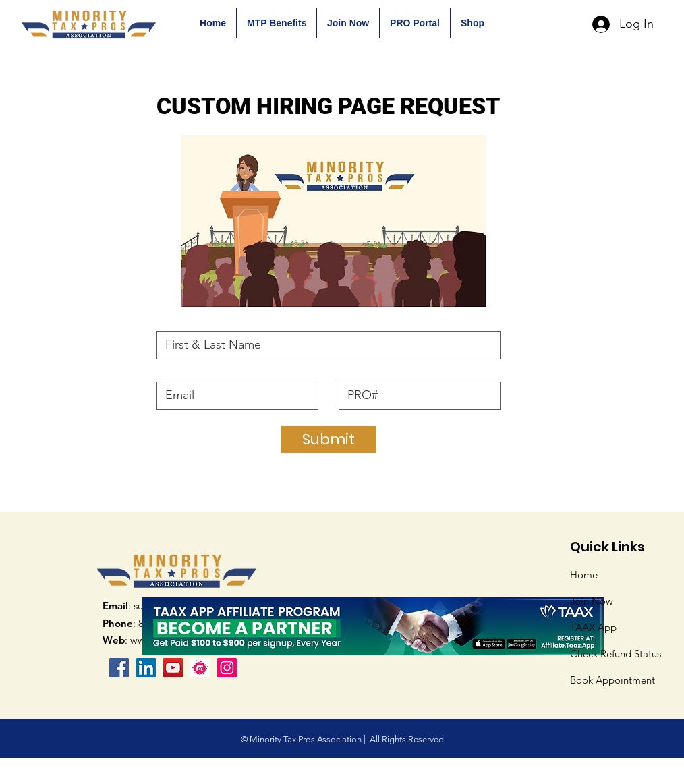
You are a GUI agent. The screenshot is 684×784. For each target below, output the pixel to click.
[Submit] (329, 440)
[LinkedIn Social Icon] (146, 668)
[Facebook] (119, 668)
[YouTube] (173, 668)
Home (584, 575)
